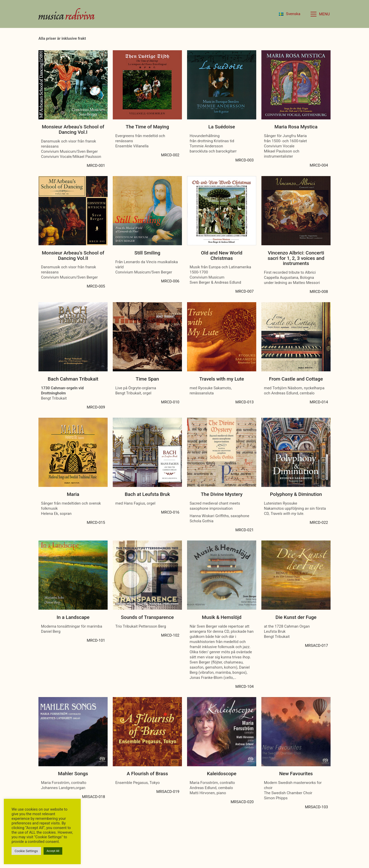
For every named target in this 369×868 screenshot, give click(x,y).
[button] (321, 14)
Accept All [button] (53, 851)
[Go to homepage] (67, 14)
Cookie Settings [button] (26, 851)
